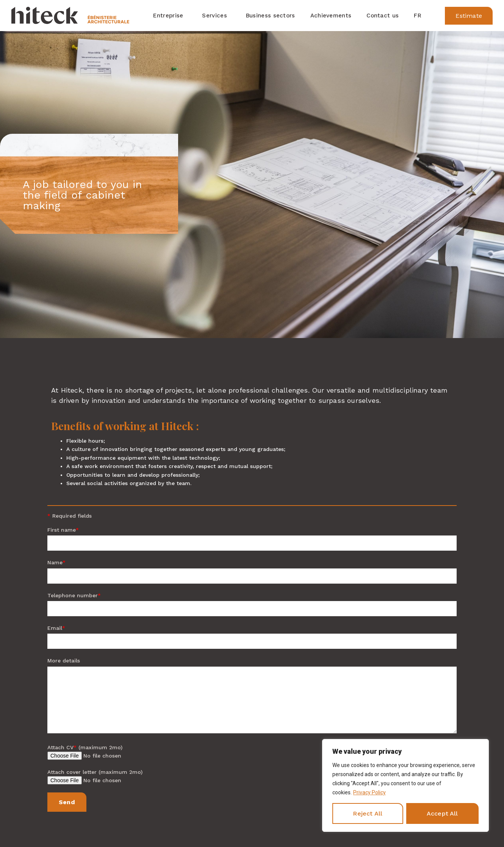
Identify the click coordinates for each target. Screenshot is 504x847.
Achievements (331, 16)
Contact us (383, 16)
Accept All (442, 813)
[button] (469, 16)
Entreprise (170, 16)
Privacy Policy (369, 792)
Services (216, 16)
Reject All (368, 813)
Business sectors (271, 16)
